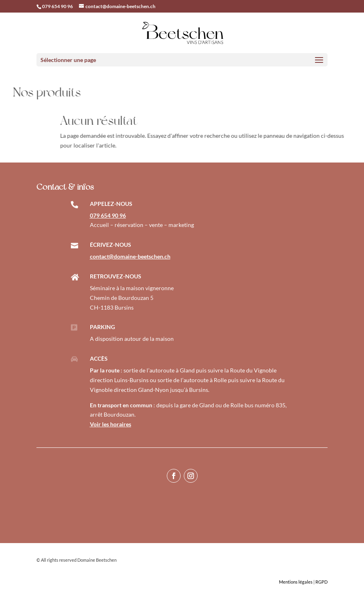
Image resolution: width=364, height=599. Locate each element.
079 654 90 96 (57, 6)
